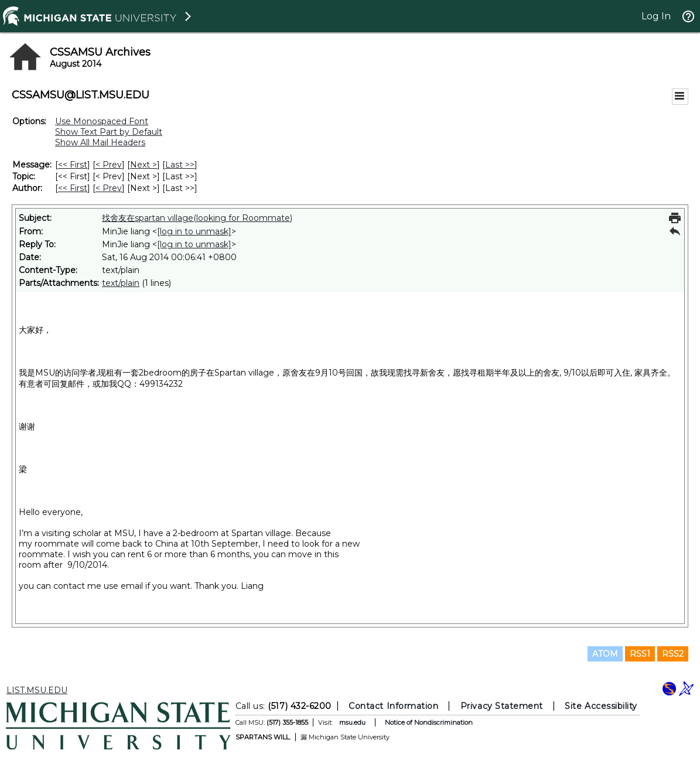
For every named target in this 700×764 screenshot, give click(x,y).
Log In (656, 16)
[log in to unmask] (194, 231)
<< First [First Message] (73, 165)
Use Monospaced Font (102, 121)
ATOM (605, 654)
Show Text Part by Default (109, 132)
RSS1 (640, 654)
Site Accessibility (601, 706)
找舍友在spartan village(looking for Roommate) (197, 218)
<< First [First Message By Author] (73, 188)
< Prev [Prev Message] (109, 165)
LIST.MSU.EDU (37, 690)
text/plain (121, 283)
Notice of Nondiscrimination (429, 722)
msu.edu (352, 722)
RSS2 (673, 654)
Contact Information (393, 706)
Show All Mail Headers (100, 142)
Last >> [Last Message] (180, 165)
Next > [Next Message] (144, 165)
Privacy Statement (502, 706)
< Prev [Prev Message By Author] (109, 188)
